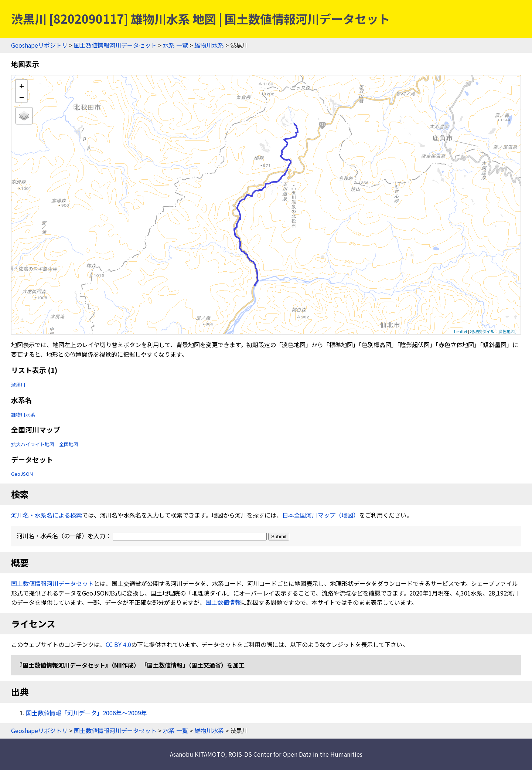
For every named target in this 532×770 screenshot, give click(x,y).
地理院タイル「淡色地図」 (494, 331)
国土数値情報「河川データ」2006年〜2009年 (86, 713)
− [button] (22, 97)
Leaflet (461, 331)
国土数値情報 (223, 602)
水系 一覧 (175, 45)
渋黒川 (18, 385)
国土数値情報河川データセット (115, 45)
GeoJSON (22, 474)
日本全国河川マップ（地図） (321, 515)
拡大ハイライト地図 (33, 444)
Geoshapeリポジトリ (39, 45)
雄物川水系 (209, 45)
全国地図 (69, 444)
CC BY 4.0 (118, 644)
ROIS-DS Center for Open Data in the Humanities (295, 754)
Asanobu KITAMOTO (197, 754)
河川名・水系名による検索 (47, 515)
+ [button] (22, 86)
